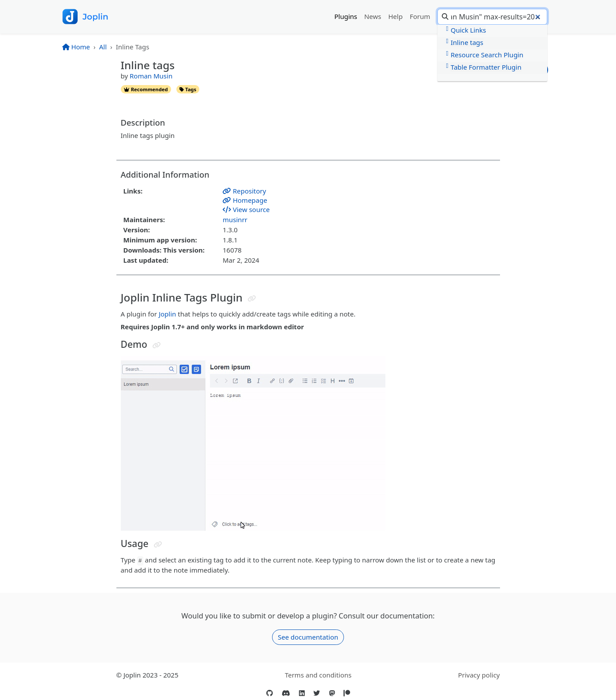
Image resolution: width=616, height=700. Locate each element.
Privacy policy (479, 675)
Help (396, 16)
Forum (420, 16)
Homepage (245, 200)
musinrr (235, 220)
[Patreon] (347, 693)
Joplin (167, 314)
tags (188, 89)
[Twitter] (317, 693)
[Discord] (286, 693)
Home (76, 47)
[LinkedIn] (302, 693)
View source (246, 209)
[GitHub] (270, 693)
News (373, 16)
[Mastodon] (332, 693)
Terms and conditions (318, 675)
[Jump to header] (252, 299)
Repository (244, 191)
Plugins (346, 16)
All (103, 47)
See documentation (308, 637)
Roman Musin (151, 76)
